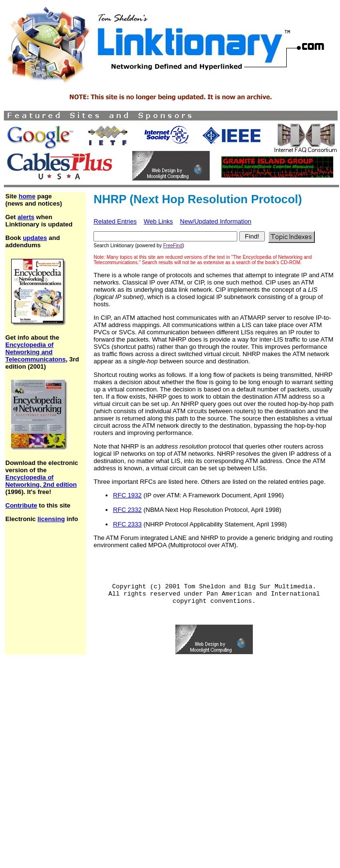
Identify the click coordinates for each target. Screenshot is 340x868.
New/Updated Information (216, 221)
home (27, 196)
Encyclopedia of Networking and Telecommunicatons (36, 352)
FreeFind (173, 246)
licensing (51, 519)
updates (35, 238)
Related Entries (115, 221)
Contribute (21, 505)
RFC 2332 (127, 510)
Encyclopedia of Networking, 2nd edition (41, 481)
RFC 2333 (127, 524)
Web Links (158, 221)
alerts (26, 217)
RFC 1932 (127, 495)
